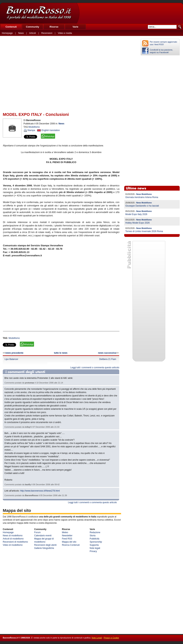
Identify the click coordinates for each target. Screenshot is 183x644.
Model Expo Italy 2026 (136, 214)
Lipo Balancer (11, 359)
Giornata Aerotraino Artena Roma (142, 197)
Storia (93, 536)
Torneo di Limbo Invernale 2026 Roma (144, 231)
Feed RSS (67, 539)
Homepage (7, 33)
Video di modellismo (13, 545)
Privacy (93, 551)
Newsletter (67, 536)
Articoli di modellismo (13, 539)
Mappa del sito (69, 542)
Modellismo (14, 338)
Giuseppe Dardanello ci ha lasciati (142, 206)
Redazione (95, 532)
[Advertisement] (131, 13)
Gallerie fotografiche (44, 548)
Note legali (95, 548)
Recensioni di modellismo (15, 542)
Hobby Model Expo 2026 (137, 223)
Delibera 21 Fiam (108, 359)
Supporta (94, 545)
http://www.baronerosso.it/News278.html (40, 491)
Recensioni (47, 33)
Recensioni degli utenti (45, 545)
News (21, 33)
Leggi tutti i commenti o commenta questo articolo (95, 368)
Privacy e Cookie (111, 638)
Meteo (65, 532)
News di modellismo (13, 536)
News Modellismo (144, 194)
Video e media (65, 33)
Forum (37, 532)
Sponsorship (96, 542)
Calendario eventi (43, 536)
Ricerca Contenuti (71, 545)
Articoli (33, 33)
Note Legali (97, 638)
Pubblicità (94, 539)
